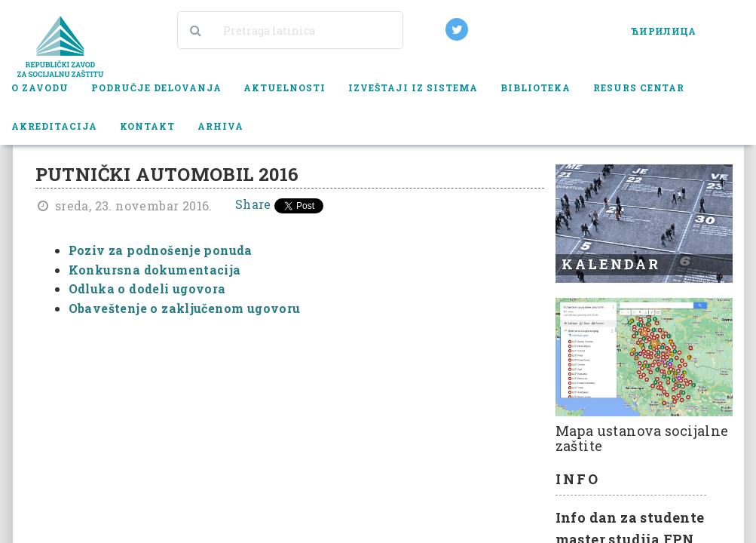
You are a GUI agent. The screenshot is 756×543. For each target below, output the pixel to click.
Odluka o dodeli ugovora (147, 288)
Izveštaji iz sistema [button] (413, 87)
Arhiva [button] (220, 126)
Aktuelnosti (285, 87)
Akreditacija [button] (54, 126)
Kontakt (147, 126)
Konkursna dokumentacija (155, 270)
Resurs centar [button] (639, 87)
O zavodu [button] (40, 87)
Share (253, 204)
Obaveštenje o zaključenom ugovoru (185, 308)
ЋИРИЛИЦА (663, 31)
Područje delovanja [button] (156, 87)
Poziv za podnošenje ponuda (161, 250)
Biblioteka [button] (536, 87)
